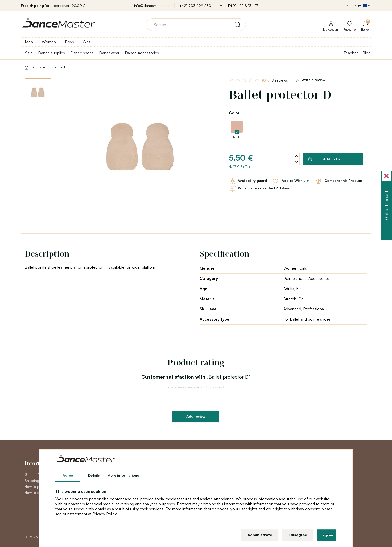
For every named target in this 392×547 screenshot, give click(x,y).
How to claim (35, 492)
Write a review (310, 80)
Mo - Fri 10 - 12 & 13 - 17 (239, 6)
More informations (123, 475)
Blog (367, 53)
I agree (327, 535)
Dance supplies (52, 53)
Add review (196, 416)
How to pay (34, 486)
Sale (29, 53)
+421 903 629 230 (195, 6)
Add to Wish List (291, 181)
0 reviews (275, 80)
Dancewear (109, 53)
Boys (69, 42)
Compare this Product (339, 181)
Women (49, 42)
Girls (87, 42)
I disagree (298, 535)
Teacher (351, 53)
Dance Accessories (142, 53)
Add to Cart (326, 159)
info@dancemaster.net (153, 6)
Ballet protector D (52, 67)
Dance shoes (82, 53)
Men (29, 42)
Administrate (260, 535)
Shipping (32, 480)
